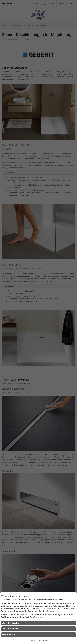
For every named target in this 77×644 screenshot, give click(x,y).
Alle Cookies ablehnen (10, 629)
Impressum (33, 641)
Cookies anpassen (9, 635)
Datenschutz (44, 641)
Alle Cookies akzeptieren (11, 623)
